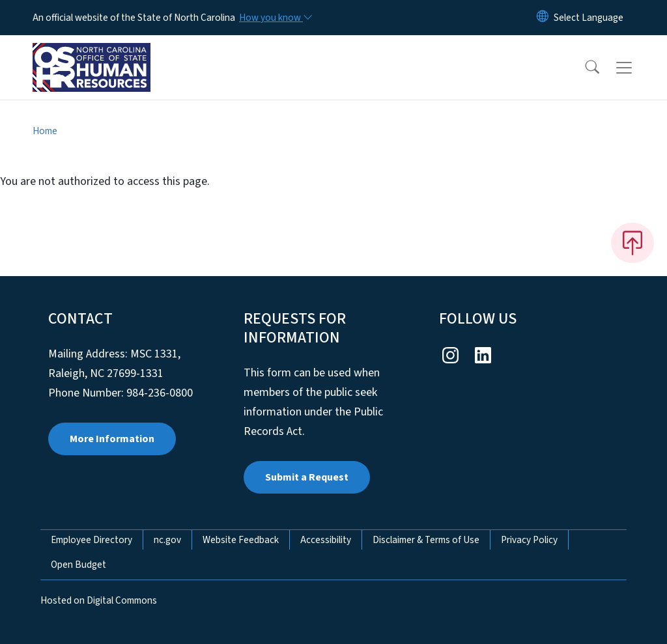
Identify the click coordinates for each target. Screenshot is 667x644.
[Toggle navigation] (636, 68)
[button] (584, 68)
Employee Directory (92, 540)
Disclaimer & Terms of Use (426, 540)
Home (45, 131)
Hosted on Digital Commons (99, 600)
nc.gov (167, 540)
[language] (589, 18)
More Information (112, 439)
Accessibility (326, 540)
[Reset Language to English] (543, 18)
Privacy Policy (529, 540)
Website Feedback (241, 540)
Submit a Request (307, 477)
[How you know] (275, 18)
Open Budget (78, 565)
